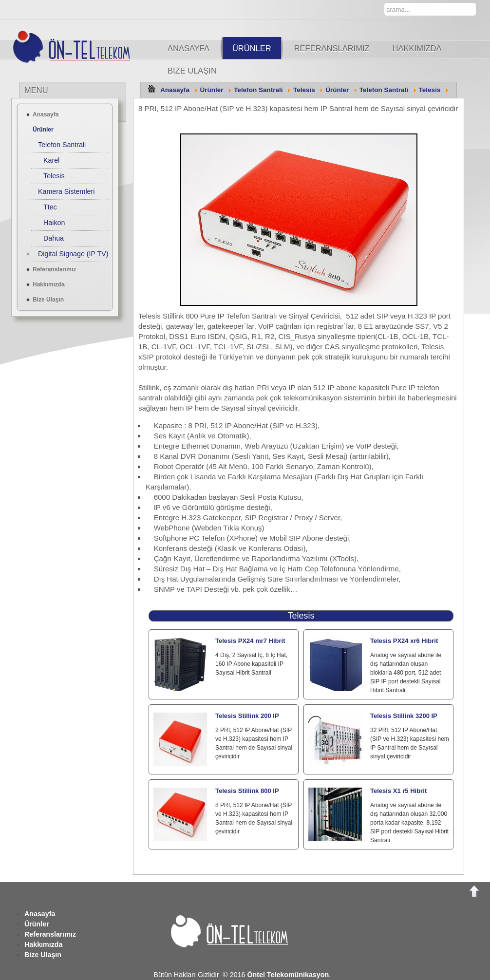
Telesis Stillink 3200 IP (404, 716)
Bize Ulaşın (192, 71)
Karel (51, 160)
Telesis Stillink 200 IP (247, 716)
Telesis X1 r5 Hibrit (398, 791)
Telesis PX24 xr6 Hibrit (404, 641)
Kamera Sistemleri (66, 191)
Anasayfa (188, 48)
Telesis (304, 90)
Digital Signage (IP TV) (73, 254)
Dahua (54, 238)
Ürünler (252, 48)
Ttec (50, 207)
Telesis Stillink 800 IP (247, 791)
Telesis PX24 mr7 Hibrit (250, 641)
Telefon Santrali (258, 90)
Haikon (54, 223)
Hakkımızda (417, 48)
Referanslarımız (332, 48)
